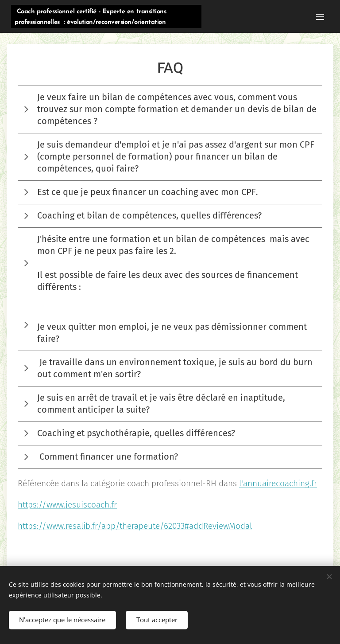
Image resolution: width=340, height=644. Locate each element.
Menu (320, 17)
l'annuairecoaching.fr (278, 483)
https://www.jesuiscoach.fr (67, 505)
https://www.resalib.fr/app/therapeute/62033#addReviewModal (135, 526)
